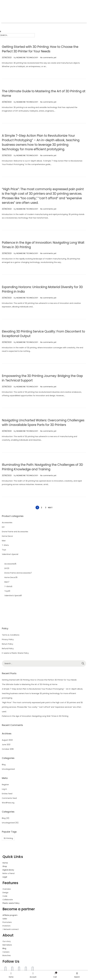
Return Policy (8, 644)
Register (5, 785)
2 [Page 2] (41, 508)
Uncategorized (8, 769)
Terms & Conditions (11, 635)
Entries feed (7, 794)
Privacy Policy (8, 639)
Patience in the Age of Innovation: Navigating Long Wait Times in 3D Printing (35, 716)
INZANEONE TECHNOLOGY (27, 58)
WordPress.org (8, 803)
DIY (3, 527)
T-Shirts (5, 545)
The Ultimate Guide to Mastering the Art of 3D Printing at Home (30, 684)
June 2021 (6, 745)
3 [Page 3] (46, 508)
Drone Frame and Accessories (15, 532)
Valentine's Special (10, 554)
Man (4, 541)
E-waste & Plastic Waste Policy (15, 653)
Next (50, 508)
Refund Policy (8, 649)
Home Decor (7, 536)
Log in (4, 789)
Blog (4, 765)
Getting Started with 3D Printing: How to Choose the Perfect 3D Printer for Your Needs (39, 680)
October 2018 (8, 749)
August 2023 (7, 740)
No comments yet (48, 58)
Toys (4, 550)
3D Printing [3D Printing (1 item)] (8, 838)
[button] (44, 23)
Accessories (7, 523)
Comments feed (9, 798)
